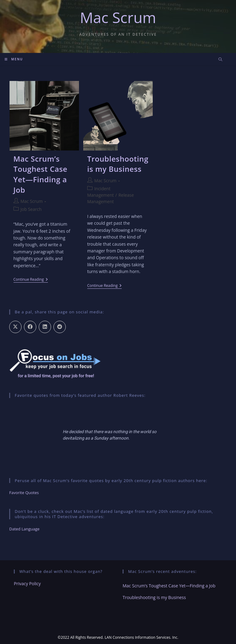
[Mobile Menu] (14, 59)
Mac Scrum (118, 17)
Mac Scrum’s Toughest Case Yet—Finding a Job (41, 174)
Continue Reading (31, 280)
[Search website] (220, 60)
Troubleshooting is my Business (118, 164)
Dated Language (24, 529)
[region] (118, 435)
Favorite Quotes (24, 493)
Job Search (31, 209)
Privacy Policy (27, 584)
